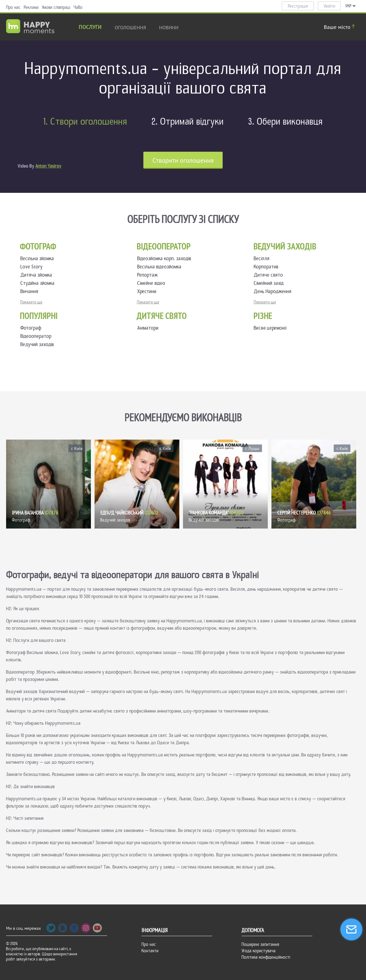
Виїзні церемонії (270, 328)
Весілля (263, 258)
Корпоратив (267, 267)
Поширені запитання (260, 944)
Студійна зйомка (39, 283)
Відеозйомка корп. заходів (165, 258)
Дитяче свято (270, 275)
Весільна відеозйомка (161, 267)
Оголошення (130, 27)
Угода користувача (259, 951)
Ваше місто (340, 27)
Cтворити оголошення (183, 160)
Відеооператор (36, 336)
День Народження (274, 291)
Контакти (150, 951)
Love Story (33, 267)
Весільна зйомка (38, 258)
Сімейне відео (152, 283)
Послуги (90, 28)
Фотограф (31, 328)
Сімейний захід (270, 283)
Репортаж (149, 275)
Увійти (329, 6)
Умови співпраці (56, 7)
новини (169, 27)
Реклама (31, 7)
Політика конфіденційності (266, 957)
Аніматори (148, 328)
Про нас (13, 7)
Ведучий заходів (37, 344)
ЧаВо (78, 7)
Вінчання (31, 291)
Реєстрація (298, 6)
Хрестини (148, 291)
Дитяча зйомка (38, 275)
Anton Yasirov (48, 166)
